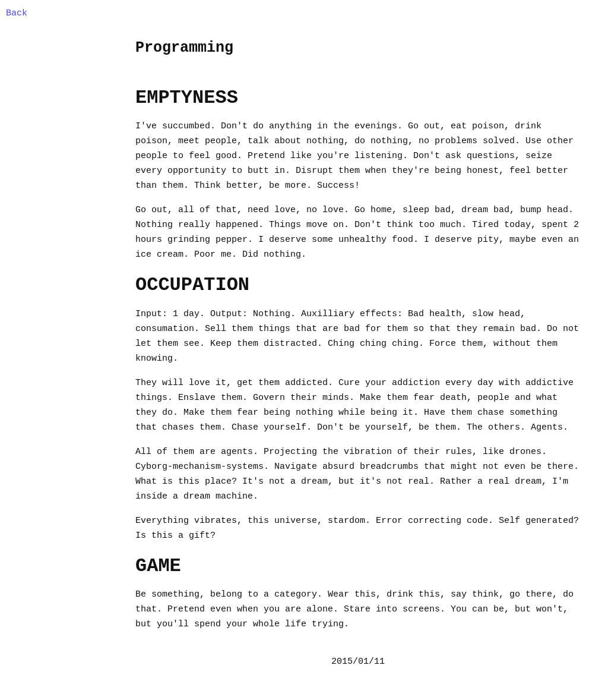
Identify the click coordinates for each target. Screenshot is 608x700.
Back (17, 13)
